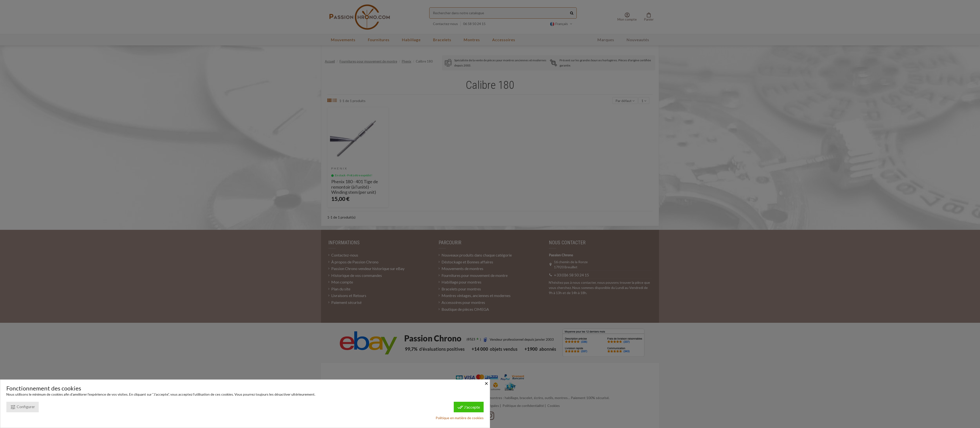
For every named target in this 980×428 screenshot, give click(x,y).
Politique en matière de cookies (460, 418)
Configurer (23, 407)
